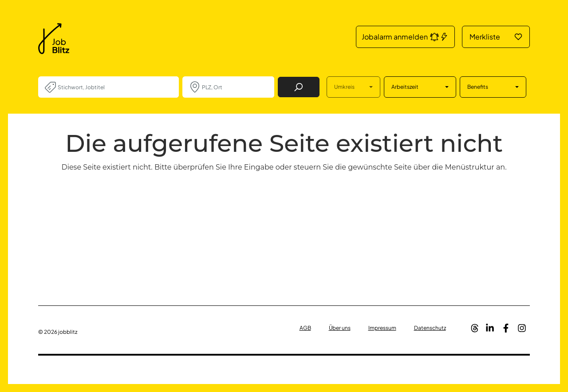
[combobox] (115, 87)
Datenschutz (430, 328)
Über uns (340, 328)
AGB (305, 328)
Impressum (382, 328)
